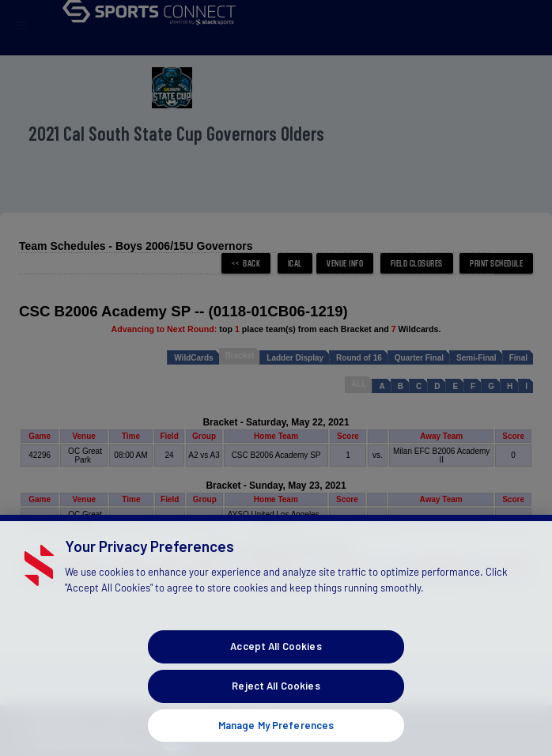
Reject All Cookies (276, 709)
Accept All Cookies (276, 669)
